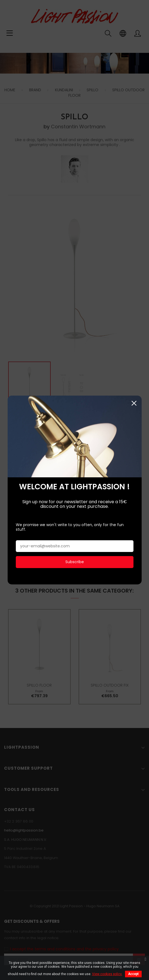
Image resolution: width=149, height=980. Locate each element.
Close (134, 397)
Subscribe (75, 556)
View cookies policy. (107, 974)
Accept (133, 974)
